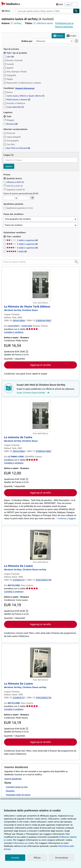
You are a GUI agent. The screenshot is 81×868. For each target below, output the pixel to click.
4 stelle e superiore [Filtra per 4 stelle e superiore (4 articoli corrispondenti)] (22, 248)
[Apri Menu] (7, 11)
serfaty (18, 23)
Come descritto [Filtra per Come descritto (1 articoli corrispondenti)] (14, 107)
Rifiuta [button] (37, 858)
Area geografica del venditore (18, 219)
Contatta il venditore (14, 332)
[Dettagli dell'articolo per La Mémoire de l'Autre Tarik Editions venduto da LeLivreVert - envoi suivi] (40, 285)
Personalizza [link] (62, 858)
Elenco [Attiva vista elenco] (58, 36)
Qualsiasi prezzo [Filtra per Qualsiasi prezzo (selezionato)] (13, 178)
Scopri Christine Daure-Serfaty (33, 393)
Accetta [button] (15, 858)
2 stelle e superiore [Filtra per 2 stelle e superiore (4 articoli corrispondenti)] (22, 240)
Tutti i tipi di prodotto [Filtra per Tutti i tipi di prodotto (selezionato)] (16, 53)
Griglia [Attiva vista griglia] (72, 36)
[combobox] (44, 11)
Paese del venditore (14, 225)
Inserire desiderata (13, 779)
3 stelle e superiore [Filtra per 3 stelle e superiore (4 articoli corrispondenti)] (22, 244)
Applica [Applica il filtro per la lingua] (9, 166)
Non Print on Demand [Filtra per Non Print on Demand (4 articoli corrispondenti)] (17, 148)
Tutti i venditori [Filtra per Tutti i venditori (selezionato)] (14, 236)
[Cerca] (76, 11)
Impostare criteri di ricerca (18, 795)
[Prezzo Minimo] (9, 198)
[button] (76, 262)
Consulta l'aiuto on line (17, 787)
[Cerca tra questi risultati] (40, 262)
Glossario (10, 791)
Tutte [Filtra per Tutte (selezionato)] (8, 116)
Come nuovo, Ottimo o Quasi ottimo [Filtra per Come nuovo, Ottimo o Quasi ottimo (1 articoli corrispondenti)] (24, 96)
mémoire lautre (45, 23)
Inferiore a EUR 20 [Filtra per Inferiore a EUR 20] (14, 182)
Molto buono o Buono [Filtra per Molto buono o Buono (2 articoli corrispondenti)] (17, 100)
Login (68, 4)
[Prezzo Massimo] (24, 198)
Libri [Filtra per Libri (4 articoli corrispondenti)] (9, 57)
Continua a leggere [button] (67, 518)
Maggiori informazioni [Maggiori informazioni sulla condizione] (25, 88)
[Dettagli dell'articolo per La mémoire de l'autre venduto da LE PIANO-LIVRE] (40, 416)
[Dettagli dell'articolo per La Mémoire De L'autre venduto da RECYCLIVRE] (40, 545)
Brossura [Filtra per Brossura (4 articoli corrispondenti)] (10, 124)
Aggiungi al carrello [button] (40, 365)
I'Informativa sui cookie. (23, 843)
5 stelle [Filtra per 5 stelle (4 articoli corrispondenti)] (17, 251)
